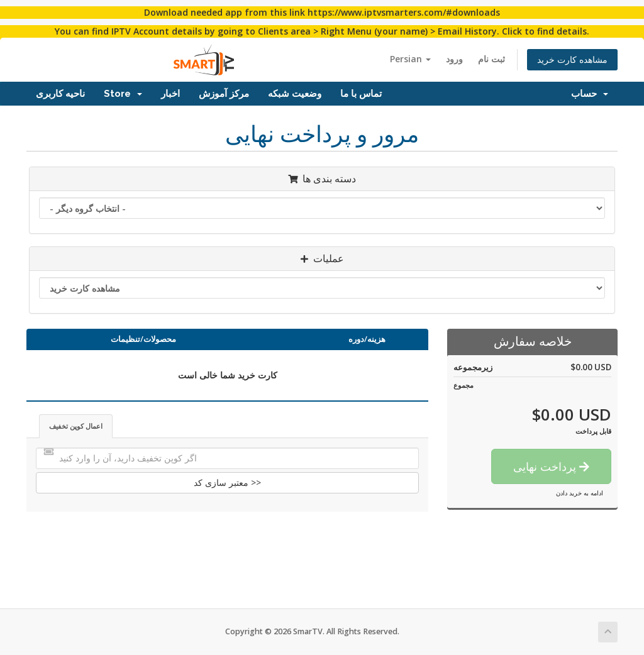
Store (123, 94)
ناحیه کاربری (60, 94)
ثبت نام (491, 59)
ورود (454, 59)
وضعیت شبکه (295, 94)
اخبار (170, 94)
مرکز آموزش (224, 94)
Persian (410, 59)
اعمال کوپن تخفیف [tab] (76, 426)
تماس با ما (361, 94)
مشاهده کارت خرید (572, 59)
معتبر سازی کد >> (227, 482)
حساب (590, 94)
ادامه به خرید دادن (580, 493)
